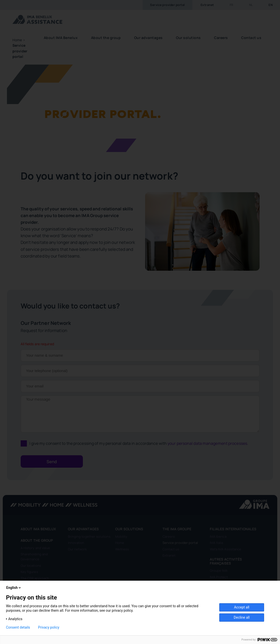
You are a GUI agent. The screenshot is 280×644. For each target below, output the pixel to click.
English (14, 588)
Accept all (242, 607)
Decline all (242, 617)
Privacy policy (49, 627)
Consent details (18, 627)
